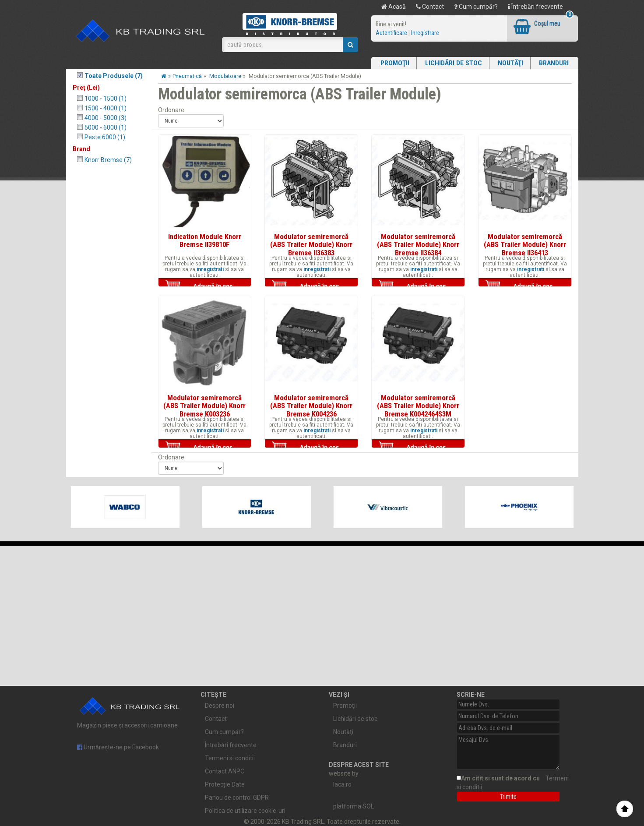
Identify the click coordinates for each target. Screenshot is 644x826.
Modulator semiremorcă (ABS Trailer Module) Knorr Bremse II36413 (525, 245)
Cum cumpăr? (476, 7)
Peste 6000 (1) (105, 137)
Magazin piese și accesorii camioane (130, 711)
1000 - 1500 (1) (106, 99)
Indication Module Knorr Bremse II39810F (205, 240)
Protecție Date (225, 784)
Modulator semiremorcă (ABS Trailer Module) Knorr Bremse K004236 (311, 406)
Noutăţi (510, 63)
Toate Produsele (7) (114, 76)
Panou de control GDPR (237, 798)
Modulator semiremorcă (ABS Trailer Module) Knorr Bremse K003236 (204, 406)
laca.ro (342, 784)
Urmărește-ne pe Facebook (118, 747)
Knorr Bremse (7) (108, 160)
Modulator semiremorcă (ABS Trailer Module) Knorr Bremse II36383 (311, 245)
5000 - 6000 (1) (106, 127)
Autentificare (391, 33)
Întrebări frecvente (535, 7)
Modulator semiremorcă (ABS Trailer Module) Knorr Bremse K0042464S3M (418, 406)
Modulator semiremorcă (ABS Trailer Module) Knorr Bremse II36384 (418, 245)
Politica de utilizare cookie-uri (245, 811)
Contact (430, 7)
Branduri (554, 63)
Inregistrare (425, 33)
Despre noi (220, 706)
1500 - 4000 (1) (106, 108)
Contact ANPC (225, 771)
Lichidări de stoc (454, 63)
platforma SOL (354, 806)
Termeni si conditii (230, 758)
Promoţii (395, 63)
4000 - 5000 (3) (106, 118)
